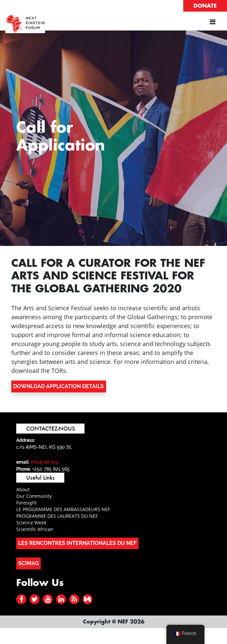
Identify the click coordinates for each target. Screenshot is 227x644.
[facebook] (21, 599)
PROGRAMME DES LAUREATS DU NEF (57, 516)
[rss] (74, 599)
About (23, 489)
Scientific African (35, 529)
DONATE (205, 6)
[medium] (87, 599)
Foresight (27, 503)
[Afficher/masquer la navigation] (212, 24)
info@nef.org (44, 462)
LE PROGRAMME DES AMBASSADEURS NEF (63, 509)
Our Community (34, 496)
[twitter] (35, 599)
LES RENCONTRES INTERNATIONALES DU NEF (77, 543)
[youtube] (48, 599)
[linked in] (61, 599)
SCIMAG (28, 563)
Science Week (31, 523)
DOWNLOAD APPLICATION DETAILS (58, 386)
